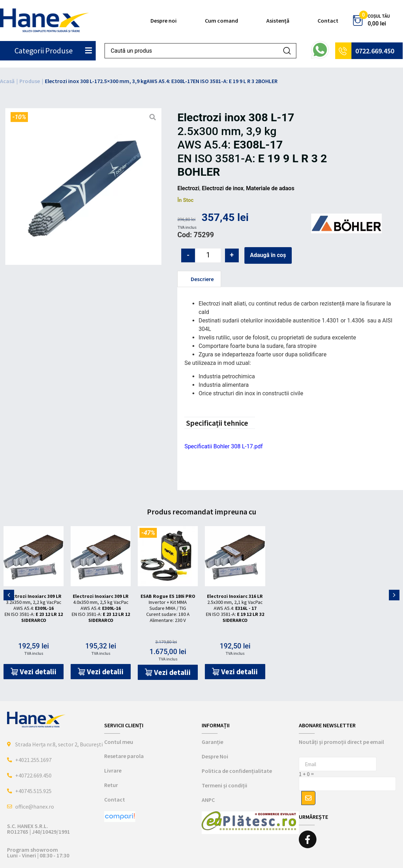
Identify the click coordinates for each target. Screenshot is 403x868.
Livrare (113, 770)
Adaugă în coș (268, 255)
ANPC (208, 800)
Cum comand (221, 21)
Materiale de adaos (270, 188)
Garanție (212, 742)
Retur (111, 785)
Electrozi (188, 188)
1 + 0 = (306, 774)
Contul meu (119, 742)
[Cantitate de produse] (208, 255)
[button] (34, 672)
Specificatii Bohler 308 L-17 (219, 446)
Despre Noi (215, 756)
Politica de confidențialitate (237, 771)
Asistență (278, 21)
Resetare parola (124, 756)
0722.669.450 (375, 51)
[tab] (199, 279)
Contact (328, 21)
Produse (30, 81)
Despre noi (164, 21)
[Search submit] (287, 51)
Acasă (7, 81)
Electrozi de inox (223, 188)
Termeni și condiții (224, 785)
